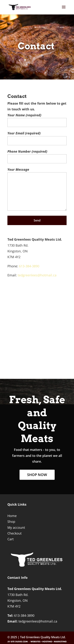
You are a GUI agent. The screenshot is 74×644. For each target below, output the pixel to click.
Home (12, 516)
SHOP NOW (37, 475)
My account (16, 527)
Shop (11, 522)
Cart (10, 539)
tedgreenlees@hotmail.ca (37, 275)
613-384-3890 (29, 266)
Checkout (14, 533)
